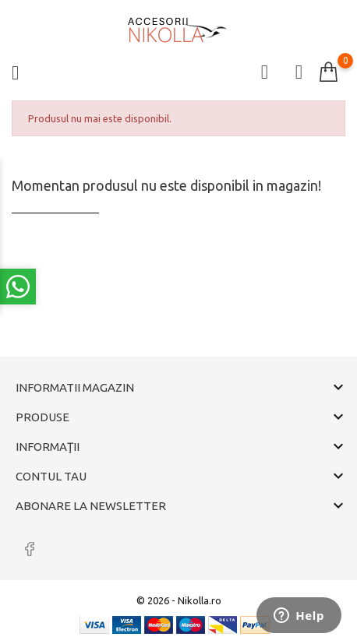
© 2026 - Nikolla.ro (179, 600)
